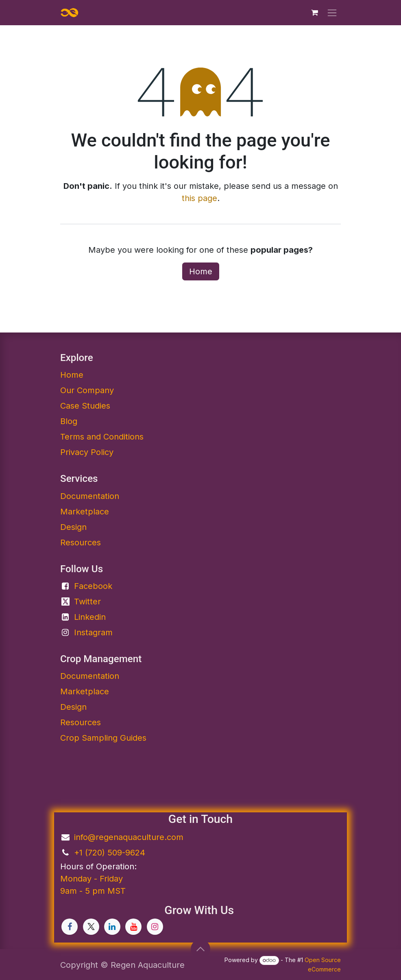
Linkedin (90, 617)
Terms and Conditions (102, 437)
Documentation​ (90, 496)
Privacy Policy (87, 452)
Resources (81, 542)
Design (73, 527)
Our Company (87, 390)
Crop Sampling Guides (103, 738)
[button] (200, 949)
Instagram (93, 632)
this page (199, 198)
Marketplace (85, 512)
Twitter (87, 602)
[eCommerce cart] (314, 13)
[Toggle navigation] (332, 13)
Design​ (73, 707)
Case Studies (85, 406)
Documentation (90, 676)
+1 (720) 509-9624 (110, 853)
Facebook (93, 586)
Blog (69, 421)
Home (201, 271)
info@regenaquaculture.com (129, 837)
